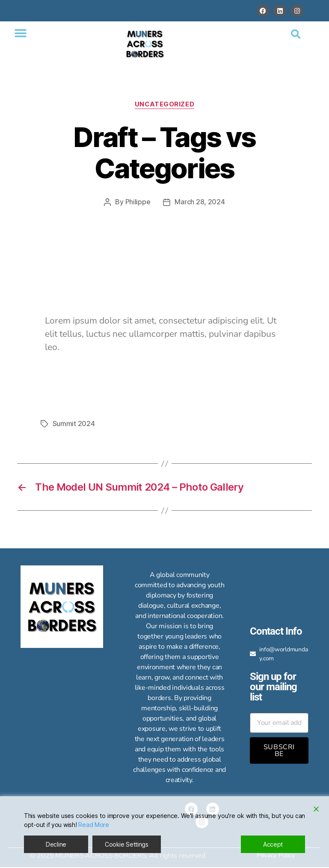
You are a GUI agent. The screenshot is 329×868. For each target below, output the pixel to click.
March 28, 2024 (200, 202)
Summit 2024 (74, 423)
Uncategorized (164, 104)
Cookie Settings (127, 844)
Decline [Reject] (56, 844)
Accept (273, 844)
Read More (94, 825)
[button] (20, 33)
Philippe (138, 202)
